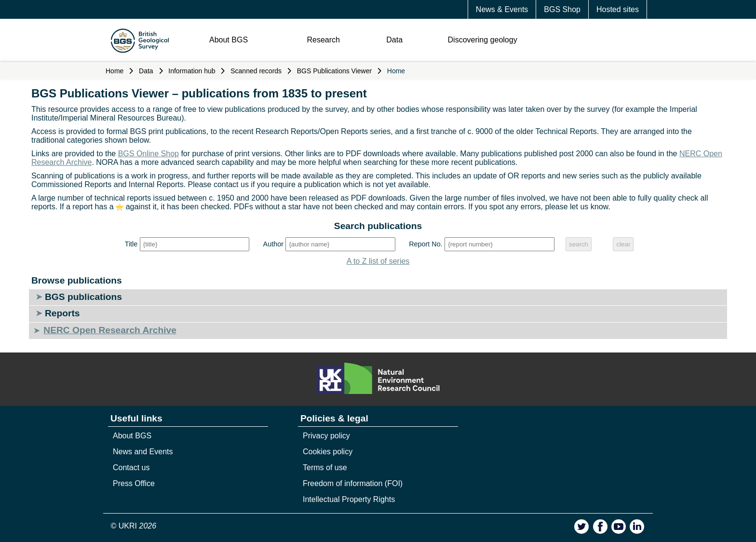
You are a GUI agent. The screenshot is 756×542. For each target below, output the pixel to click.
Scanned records (256, 71)
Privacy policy (326, 436)
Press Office (134, 483)
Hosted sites (618, 9)
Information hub (192, 71)
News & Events (502, 9)
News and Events (143, 452)
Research (323, 40)
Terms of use (325, 467)
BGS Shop (562, 9)
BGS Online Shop (148, 154)
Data (394, 40)
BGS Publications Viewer (334, 71)
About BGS (229, 40)
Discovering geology (483, 40)
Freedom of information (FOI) (353, 483)
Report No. (426, 244)
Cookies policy (328, 452)
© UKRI (134, 526)
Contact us (131, 467)
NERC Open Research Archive (110, 330)
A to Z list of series (378, 261)
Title (131, 244)
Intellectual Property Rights (349, 499)
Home (115, 71)
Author (273, 244)
